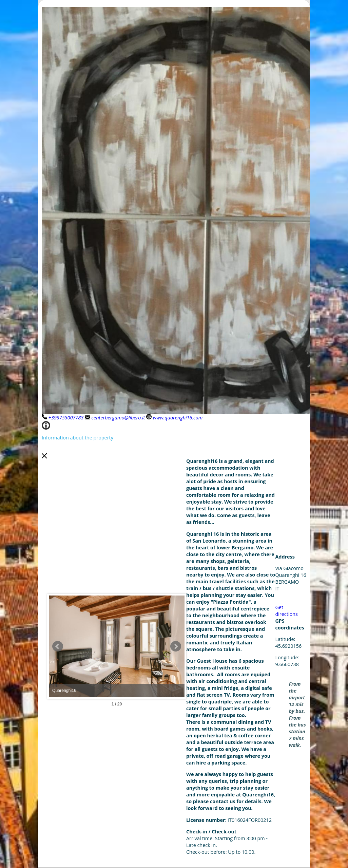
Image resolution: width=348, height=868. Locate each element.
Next (176, 646)
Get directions (286, 611)
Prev (58, 646)
